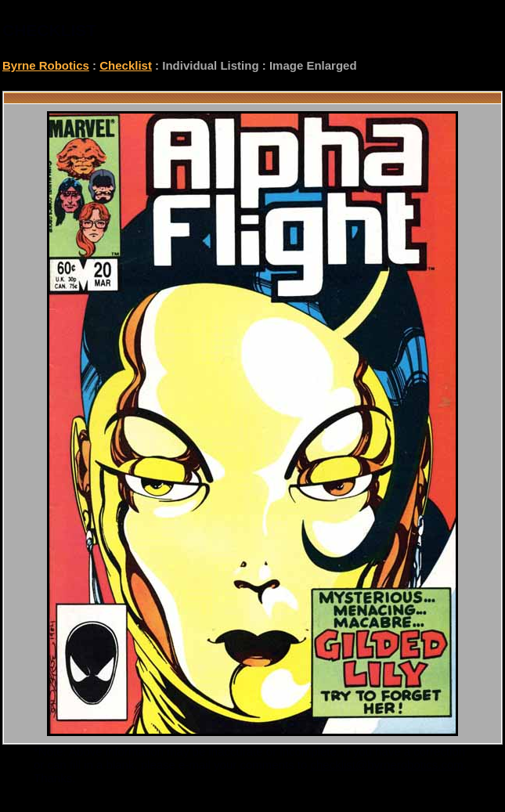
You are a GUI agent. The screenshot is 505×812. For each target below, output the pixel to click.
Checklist (126, 65)
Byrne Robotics (46, 65)
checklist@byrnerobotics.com (387, 765)
